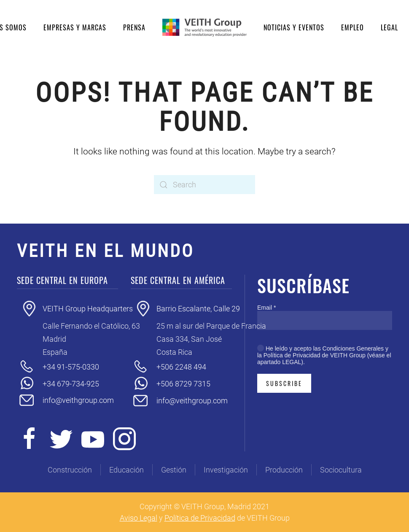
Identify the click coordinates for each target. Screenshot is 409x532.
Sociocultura (341, 470)
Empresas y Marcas (75, 27)
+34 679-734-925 (71, 384)
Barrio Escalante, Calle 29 (198, 309)
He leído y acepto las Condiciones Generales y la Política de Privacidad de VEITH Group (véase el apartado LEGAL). (324, 355)
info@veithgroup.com (78, 400)
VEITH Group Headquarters (88, 309)
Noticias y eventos (294, 27)
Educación (126, 470)
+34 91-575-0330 (71, 367)
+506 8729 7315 (183, 384)
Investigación (226, 470)
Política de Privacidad (200, 518)
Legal (389, 27)
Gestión (174, 470)
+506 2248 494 (181, 367)
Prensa (134, 27)
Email (266, 308)
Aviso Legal (139, 518)
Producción (284, 470)
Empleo (352, 27)
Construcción (70, 470)
